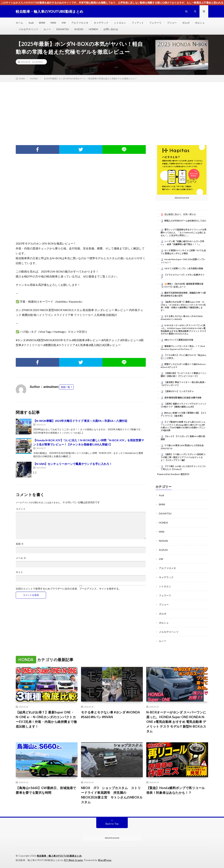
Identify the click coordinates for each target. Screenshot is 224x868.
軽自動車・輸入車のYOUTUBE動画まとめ (59, 856)
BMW (42, 23)
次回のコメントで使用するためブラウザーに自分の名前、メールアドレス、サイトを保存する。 (68, 589)
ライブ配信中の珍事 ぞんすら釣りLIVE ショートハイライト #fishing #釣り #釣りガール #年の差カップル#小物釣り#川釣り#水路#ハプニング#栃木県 (183, 426)
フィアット (138, 23)
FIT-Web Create (73, 860)
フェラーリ (155, 23)
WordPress (105, 860)
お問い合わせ (111, 29)
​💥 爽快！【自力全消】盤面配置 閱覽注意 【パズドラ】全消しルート (182, 285)
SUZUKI (79, 29)
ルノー (47, 29)
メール (21, 558)
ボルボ (186, 23)
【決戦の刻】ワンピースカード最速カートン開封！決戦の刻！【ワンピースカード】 (183, 375)
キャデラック (101, 23)
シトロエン (120, 23)
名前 (20, 544)
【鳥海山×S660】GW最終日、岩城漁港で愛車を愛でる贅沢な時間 (46, 790)
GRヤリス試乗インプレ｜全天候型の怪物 (184, 268)
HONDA (93, 29)
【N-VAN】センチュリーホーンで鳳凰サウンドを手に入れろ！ (73, 464)
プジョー (172, 23)
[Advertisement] (112, 108)
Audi (31, 23)
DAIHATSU (63, 29)
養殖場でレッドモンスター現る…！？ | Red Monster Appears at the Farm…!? (183, 348)
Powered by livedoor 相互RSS (173, 474)
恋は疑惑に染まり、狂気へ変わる (180, 214)
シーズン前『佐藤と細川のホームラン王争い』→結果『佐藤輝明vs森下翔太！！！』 (182, 243)
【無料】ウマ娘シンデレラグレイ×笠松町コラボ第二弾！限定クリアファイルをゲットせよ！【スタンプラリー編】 (183, 457)
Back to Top (112, 824)
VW (64, 23)
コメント (21, 509)
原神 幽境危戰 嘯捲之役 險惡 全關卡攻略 (183, 398)
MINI (53, 23)
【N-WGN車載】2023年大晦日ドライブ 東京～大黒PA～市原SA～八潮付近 (80, 421)
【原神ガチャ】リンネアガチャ (179, 391)
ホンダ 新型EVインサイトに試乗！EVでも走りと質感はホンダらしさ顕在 (183, 252)
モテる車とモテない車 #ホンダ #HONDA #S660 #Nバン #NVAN (182, 318)
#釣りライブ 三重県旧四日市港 (179, 340)
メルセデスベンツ (28, 29)
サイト (19, 572)
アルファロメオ (80, 23)
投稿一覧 (65, 387)
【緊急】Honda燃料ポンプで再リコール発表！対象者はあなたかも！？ (176, 790)
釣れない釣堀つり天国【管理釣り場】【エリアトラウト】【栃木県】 (183, 414)
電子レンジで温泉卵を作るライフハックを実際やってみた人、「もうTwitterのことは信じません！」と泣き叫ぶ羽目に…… (183, 232)
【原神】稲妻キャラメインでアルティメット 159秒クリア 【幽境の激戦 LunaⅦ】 (183, 405)
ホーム (19, 23)
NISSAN (163, 541)
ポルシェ (200, 23)
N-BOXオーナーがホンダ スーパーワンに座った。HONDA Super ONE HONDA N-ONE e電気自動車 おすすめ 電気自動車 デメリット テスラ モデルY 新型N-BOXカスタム (183, 330)
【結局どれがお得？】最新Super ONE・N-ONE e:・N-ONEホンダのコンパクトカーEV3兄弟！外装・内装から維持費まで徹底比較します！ (183, 306)
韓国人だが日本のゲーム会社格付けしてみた (185, 221)
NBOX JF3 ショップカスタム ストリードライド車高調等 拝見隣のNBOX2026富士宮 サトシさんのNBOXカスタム (112, 795)
